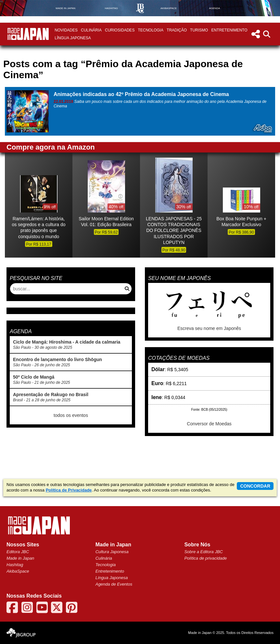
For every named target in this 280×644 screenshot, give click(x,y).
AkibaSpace (18, 571)
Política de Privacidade (69, 490)
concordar (255, 486)
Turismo (199, 30)
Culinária (91, 30)
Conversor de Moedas (209, 424)
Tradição (177, 30)
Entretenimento (229, 30)
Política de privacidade (205, 558)
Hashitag (15, 565)
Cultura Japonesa (112, 552)
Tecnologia (151, 30)
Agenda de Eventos (114, 584)
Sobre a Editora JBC (204, 552)
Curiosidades (120, 30)
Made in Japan (20, 558)
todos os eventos (71, 415)
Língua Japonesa (73, 38)
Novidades (66, 30)
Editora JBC (18, 552)
